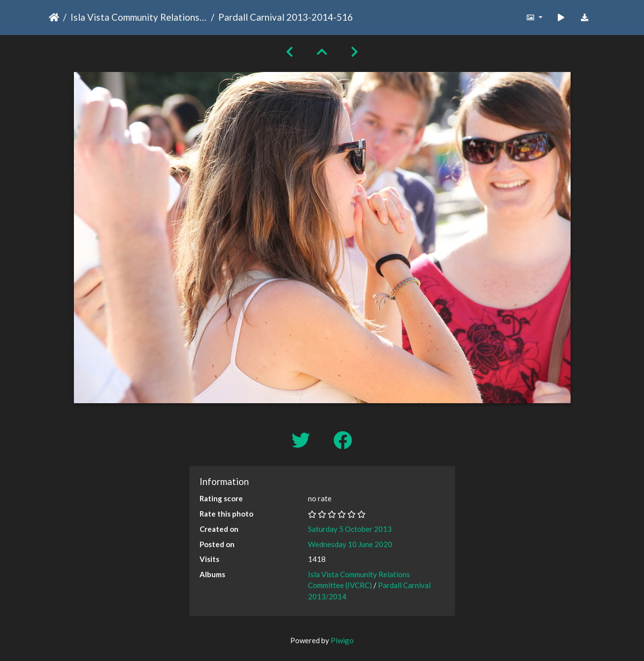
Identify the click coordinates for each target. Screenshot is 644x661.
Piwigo (342, 640)
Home (54, 17)
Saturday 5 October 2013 (350, 529)
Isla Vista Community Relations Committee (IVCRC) (139, 17)
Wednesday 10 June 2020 (350, 544)
